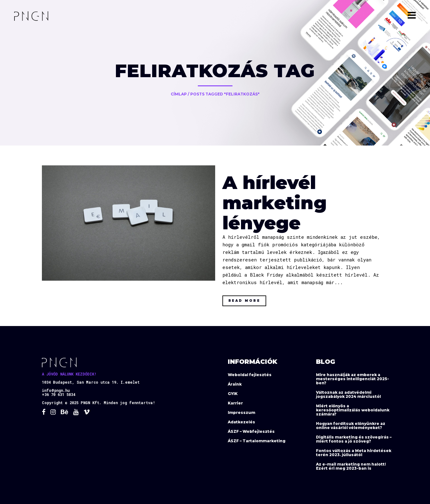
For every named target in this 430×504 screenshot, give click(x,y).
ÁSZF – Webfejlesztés (251, 431)
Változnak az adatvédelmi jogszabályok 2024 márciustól (348, 394)
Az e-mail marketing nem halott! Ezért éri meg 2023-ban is (351, 466)
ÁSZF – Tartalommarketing (257, 441)
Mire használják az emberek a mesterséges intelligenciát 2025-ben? (353, 379)
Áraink (235, 384)
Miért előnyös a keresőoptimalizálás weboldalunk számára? (353, 410)
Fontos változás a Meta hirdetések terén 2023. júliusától (354, 453)
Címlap (179, 94)
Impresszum (241, 412)
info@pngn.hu (56, 390)
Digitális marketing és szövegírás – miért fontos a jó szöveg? (354, 439)
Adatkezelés (241, 422)
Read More (244, 301)
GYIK (233, 394)
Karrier (235, 403)
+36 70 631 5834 (59, 394)
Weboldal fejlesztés (250, 375)
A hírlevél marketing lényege (275, 203)
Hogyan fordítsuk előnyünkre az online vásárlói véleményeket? (351, 426)
